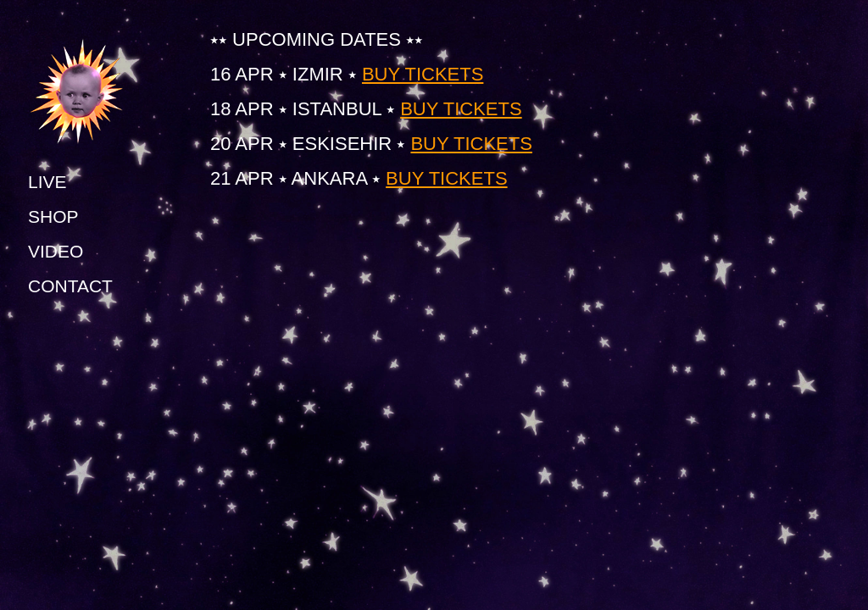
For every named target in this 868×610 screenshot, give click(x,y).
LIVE (47, 182)
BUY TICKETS (423, 74)
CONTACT (70, 286)
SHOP (53, 216)
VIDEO (56, 251)
